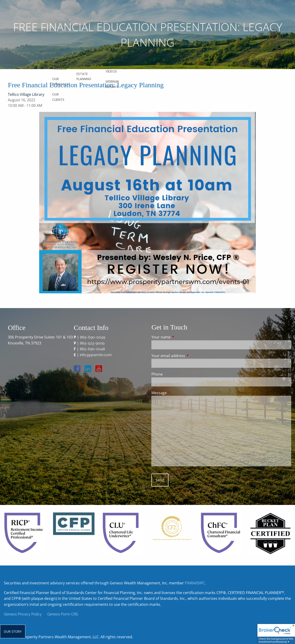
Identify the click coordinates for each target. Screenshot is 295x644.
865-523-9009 (92, 343)
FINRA (190, 583)
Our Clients (58, 97)
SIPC (201, 583)
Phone (157, 374)
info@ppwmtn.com (96, 355)
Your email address (187, 356)
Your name (180, 337)
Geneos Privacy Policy (23, 614)
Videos (111, 71)
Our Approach (61, 82)
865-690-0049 (93, 337)
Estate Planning (84, 76)
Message (178, 393)
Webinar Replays (112, 84)
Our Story (13, 631)
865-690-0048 (92, 349)
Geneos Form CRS (63, 614)
